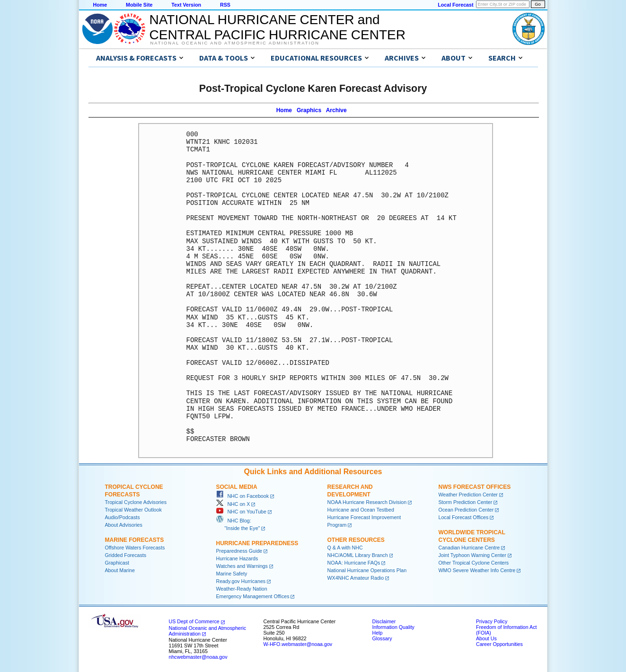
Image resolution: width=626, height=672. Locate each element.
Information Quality (393, 627)
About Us (486, 638)
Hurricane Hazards (237, 558)
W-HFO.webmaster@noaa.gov (298, 644)
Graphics (309, 110)
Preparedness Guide (239, 551)
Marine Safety (232, 574)
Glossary (382, 638)
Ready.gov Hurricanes (241, 581)
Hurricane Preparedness (257, 543)
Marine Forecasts (135, 540)
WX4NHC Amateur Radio (356, 578)
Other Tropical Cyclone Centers (474, 563)
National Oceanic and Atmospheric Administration (235, 43)
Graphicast (117, 563)
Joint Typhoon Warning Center (472, 555)
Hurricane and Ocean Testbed (361, 510)
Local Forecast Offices (464, 517)
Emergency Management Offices (253, 596)
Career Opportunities (499, 644)
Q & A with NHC (345, 548)
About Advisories (124, 525)
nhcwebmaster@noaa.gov (198, 657)
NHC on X (233, 504)
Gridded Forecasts (126, 555)
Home (100, 5)
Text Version (186, 5)
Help (378, 633)
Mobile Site (139, 5)
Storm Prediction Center (466, 502)
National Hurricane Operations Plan (367, 570)
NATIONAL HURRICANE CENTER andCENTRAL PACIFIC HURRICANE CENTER (278, 27)
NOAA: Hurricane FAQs (354, 563)
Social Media (237, 487)
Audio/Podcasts (123, 517)
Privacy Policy (492, 621)
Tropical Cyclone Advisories (136, 502)
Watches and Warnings (242, 566)
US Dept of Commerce (194, 621)
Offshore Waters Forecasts (135, 548)
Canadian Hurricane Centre (469, 548)
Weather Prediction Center (468, 495)
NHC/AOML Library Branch (358, 555)
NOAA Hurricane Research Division (367, 502)
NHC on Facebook (243, 496)
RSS (225, 5)
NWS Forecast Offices (475, 487)
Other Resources (356, 540)
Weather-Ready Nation (242, 589)
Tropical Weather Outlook (133, 510)
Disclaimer (384, 621)
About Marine (120, 570)
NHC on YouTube (241, 512)
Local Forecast (455, 5)
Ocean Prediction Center (466, 510)
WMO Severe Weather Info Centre (477, 570)
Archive (336, 110)
